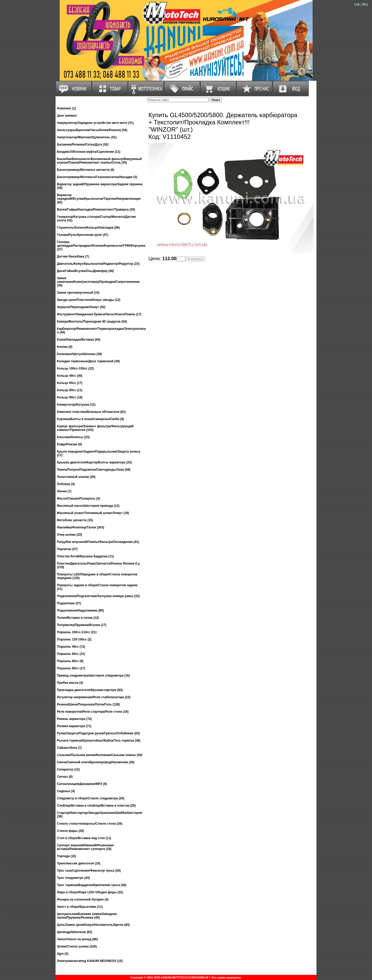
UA (357, 4)
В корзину (195, 259)
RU (365, 4)
